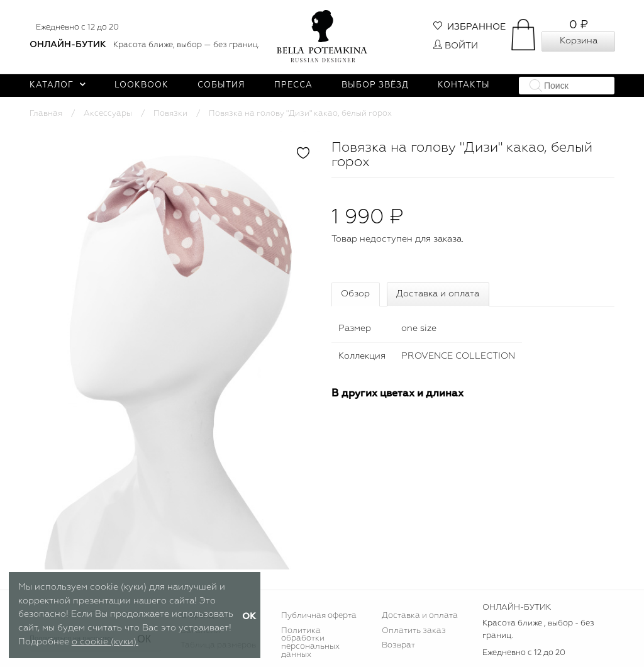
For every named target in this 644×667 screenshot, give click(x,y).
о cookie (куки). (105, 642)
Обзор (355, 294)
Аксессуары (108, 114)
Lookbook (142, 85)
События (221, 85)
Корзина (579, 41)
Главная (46, 114)
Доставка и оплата (438, 294)
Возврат (398, 645)
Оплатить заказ (414, 631)
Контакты (464, 85)
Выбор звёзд (375, 85)
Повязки (170, 114)
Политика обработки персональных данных (310, 643)
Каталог (58, 85)
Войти (456, 46)
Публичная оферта (319, 616)
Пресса (293, 85)
